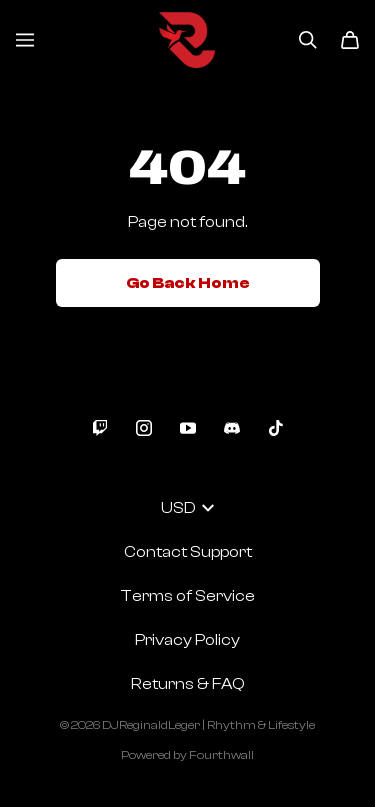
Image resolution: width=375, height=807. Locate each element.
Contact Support (188, 552)
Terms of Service (187, 596)
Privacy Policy (187, 640)
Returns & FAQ (188, 684)
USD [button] (187, 508)
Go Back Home (188, 283)
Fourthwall (221, 755)
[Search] (308, 40)
